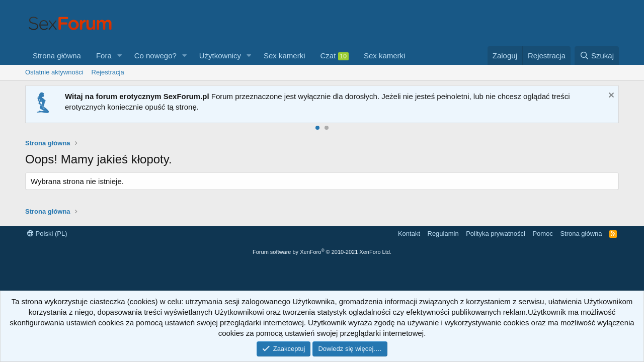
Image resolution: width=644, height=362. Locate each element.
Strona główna (57, 56)
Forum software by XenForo (322, 252)
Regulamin (443, 234)
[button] (120, 56)
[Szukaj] (597, 56)
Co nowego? (155, 56)
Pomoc (542, 234)
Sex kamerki (285, 56)
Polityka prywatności (496, 234)
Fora (104, 56)
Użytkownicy (220, 56)
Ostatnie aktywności (54, 72)
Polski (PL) (47, 234)
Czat (335, 56)
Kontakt (409, 234)
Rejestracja (108, 72)
